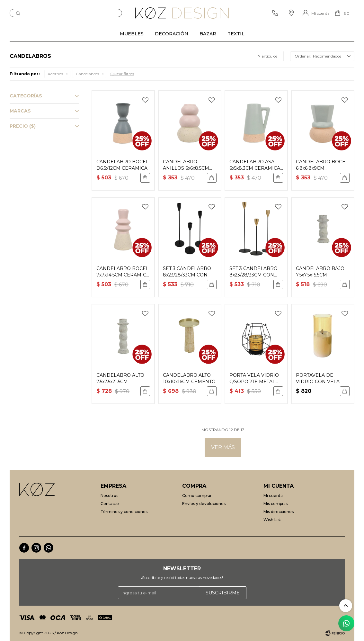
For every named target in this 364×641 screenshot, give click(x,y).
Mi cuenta (273, 496)
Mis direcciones (279, 512)
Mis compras (275, 504)
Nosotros (109, 496)
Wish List (272, 520)
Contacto (110, 504)
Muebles (132, 34)
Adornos (55, 74)
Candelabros (87, 74)
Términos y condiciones (124, 512)
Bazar (208, 34)
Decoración (172, 34)
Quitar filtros (122, 74)
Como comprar (197, 496)
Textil (236, 34)
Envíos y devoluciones (204, 504)
